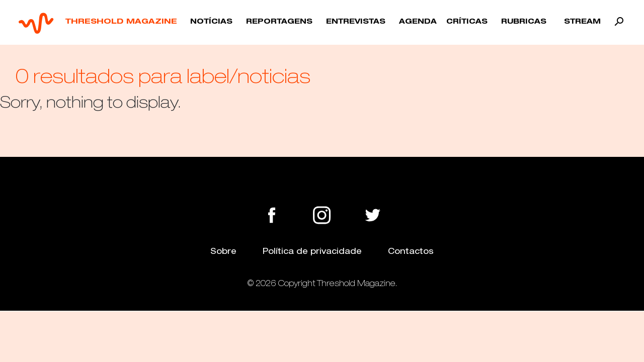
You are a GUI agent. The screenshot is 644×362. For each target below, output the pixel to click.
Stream (582, 22)
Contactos (411, 251)
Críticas (467, 22)
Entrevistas (356, 22)
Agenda (418, 22)
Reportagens (279, 22)
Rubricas (524, 22)
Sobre (223, 251)
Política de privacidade (312, 251)
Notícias (211, 22)
